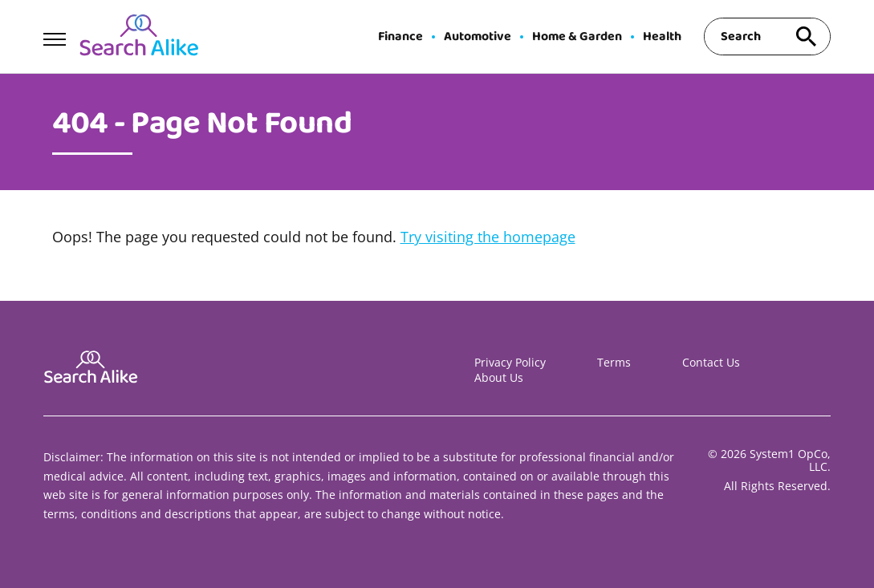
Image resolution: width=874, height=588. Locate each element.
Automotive (478, 37)
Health (662, 37)
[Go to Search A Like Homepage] (139, 37)
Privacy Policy (510, 362)
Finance (400, 37)
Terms (614, 362)
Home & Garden (577, 37)
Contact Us (711, 362)
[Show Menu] (54, 35)
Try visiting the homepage (488, 237)
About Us (499, 377)
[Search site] (807, 36)
